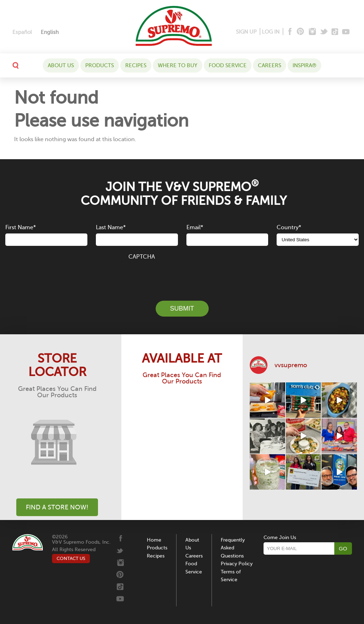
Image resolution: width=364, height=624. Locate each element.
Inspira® (304, 65)
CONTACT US (71, 558)
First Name (21, 227)
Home (154, 540)
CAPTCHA (142, 257)
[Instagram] (313, 32)
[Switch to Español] (22, 32)
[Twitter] (325, 32)
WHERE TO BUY (178, 65)
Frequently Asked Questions (233, 548)
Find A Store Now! (57, 507)
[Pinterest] (300, 32)
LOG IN (271, 32)
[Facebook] (289, 32)
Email (195, 227)
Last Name (111, 227)
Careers (270, 65)
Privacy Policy (237, 564)
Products (100, 65)
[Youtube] (346, 32)
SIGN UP (246, 32)
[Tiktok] (335, 32)
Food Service (228, 65)
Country (289, 227)
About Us (61, 65)
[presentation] (182, 276)
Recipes (136, 65)
